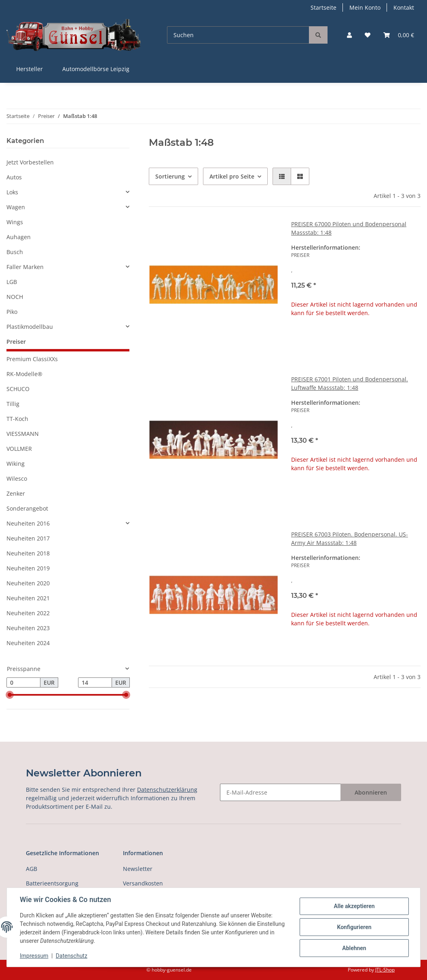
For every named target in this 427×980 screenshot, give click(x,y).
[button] (349, 35)
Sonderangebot (27, 508)
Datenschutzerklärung (167, 790)
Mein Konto (365, 7)
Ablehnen (354, 948)
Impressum (34, 956)
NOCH (15, 297)
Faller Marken (25, 267)
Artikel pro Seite (232, 176)
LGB (12, 282)
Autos (14, 177)
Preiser (16, 342)
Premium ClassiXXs (32, 359)
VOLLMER (19, 449)
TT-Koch (17, 419)
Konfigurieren (354, 927)
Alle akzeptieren (354, 906)
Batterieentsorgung (52, 883)
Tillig (13, 404)
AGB (32, 869)
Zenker (16, 493)
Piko (12, 312)
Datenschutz (72, 956)
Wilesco (17, 478)
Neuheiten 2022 (28, 613)
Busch (15, 252)
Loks (12, 192)
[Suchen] (238, 35)
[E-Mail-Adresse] (280, 792)
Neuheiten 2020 (28, 583)
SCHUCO (18, 389)
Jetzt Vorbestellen (30, 162)
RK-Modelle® (24, 374)
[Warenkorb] (399, 35)
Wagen (16, 207)
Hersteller (30, 69)
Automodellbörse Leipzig (96, 69)
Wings (15, 222)
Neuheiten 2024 (28, 643)
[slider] (10, 695)
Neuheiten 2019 (28, 568)
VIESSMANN (23, 434)
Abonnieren (371, 792)
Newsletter (138, 869)
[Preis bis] (95, 683)
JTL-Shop (385, 970)
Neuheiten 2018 (28, 553)
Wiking (16, 464)
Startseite (323, 7)
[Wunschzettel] (368, 35)
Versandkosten (143, 883)
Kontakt (404, 7)
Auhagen (19, 237)
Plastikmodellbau (30, 327)
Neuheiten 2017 (28, 538)
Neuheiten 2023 (28, 628)
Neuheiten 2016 (28, 523)
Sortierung (170, 176)
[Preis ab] (23, 683)
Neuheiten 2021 (28, 598)
